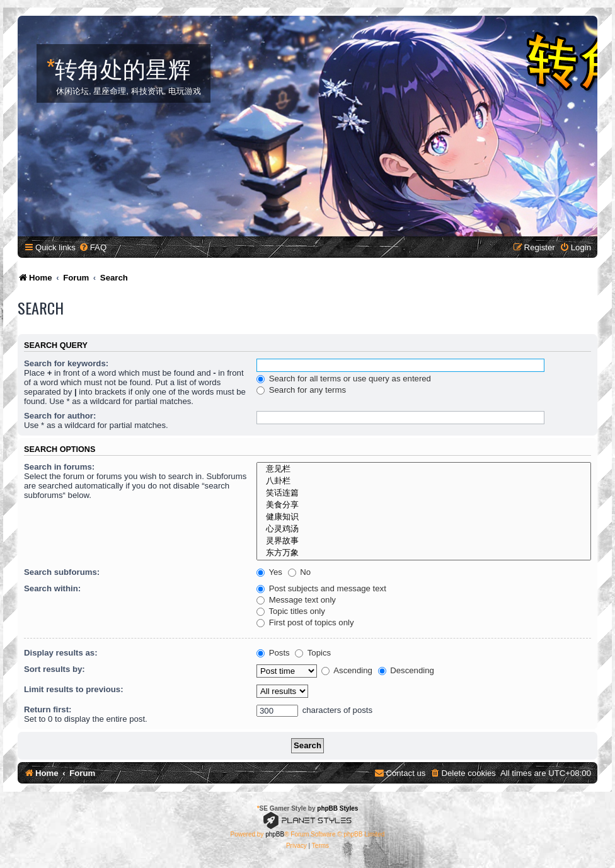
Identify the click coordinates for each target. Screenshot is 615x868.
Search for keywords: (66, 363)
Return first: (48, 709)
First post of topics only (305, 622)
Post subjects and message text (321, 588)
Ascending (347, 670)
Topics (313, 653)
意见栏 (424, 469)
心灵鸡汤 (424, 529)
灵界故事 (424, 541)
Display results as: (61, 653)
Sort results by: (55, 669)
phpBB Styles (337, 808)
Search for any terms (301, 390)
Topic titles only (291, 611)
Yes (269, 572)
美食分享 (424, 505)
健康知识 (424, 517)
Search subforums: (62, 572)
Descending (406, 670)
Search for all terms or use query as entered (344, 379)
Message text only (296, 600)
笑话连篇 (424, 493)
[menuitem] (93, 247)
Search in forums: (59, 467)
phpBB (275, 834)
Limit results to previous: (74, 689)
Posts (273, 653)
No (300, 572)
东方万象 (424, 553)
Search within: (52, 588)
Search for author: (60, 416)
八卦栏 (424, 481)
